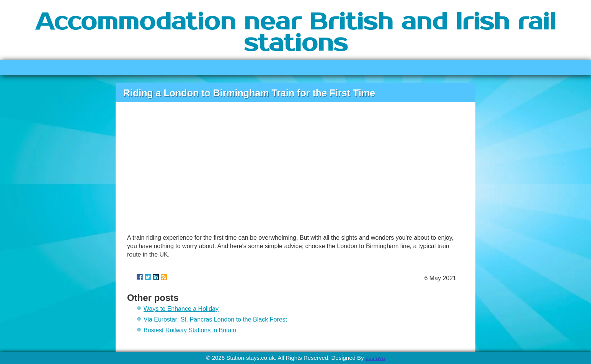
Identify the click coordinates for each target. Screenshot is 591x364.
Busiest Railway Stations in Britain (190, 330)
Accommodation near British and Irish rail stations (295, 33)
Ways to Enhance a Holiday (181, 309)
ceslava (375, 358)
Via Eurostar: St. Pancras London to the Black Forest (215, 319)
